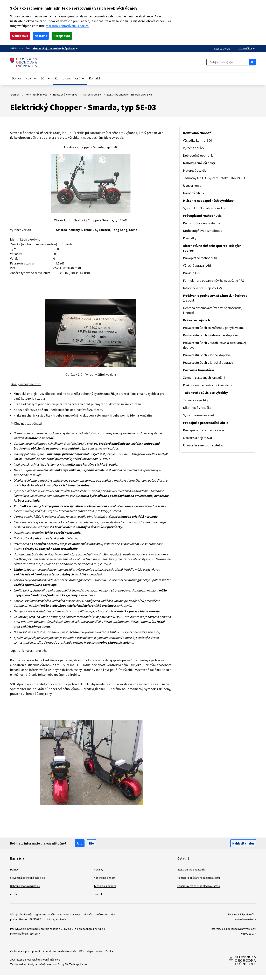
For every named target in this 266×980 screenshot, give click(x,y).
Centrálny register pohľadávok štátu (199, 891)
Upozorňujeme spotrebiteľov (203, 445)
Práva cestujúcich (198, 320)
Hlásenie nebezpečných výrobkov (210, 201)
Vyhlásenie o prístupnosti (25, 956)
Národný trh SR (94, 94)
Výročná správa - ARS (199, 265)
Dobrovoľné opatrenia (199, 155)
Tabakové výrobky (196, 400)
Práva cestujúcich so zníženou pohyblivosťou (215, 328)
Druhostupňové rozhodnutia (203, 231)
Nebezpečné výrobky (66, 94)
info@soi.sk (34, 938)
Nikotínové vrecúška (198, 408)
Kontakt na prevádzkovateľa (61, 956)
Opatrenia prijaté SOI (198, 438)
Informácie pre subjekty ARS (204, 288)
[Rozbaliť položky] (51, 78)
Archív (14, 899)
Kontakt (98, 78)
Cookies (115, 956)
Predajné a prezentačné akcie (207, 423)
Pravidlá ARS (193, 273)
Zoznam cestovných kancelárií (205, 377)
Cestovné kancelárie (200, 370)
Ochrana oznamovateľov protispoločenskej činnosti (214, 310)
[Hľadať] (253, 62)
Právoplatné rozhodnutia (203, 216)
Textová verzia (221, 48)
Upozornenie (192, 185)
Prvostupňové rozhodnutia (202, 223)
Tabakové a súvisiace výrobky (207, 393)
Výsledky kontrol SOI (198, 140)
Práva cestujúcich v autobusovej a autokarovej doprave (216, 345)
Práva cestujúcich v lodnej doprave (208, 355)
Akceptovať (64, 36)
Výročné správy (194, 148)
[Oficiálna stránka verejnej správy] (57, 48)
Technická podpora (105, 891)
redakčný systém (46, 969)
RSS (84, 956)
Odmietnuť (20, 36)
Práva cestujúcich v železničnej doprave (212, 335)
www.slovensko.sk (245, 924)
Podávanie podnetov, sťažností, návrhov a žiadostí (217, 298)
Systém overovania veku (201, 415)
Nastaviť (42, 36)
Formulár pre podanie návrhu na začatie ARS (215, 280)
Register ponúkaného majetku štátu (199, 882)
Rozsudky (190, 238)
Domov (17, 78)
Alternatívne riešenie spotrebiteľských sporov (214, 248)
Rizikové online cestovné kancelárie (209, 385)
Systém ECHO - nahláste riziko (205, 208)
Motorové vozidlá (195, 170)
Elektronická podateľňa (191, 874)
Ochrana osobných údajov (26, 891)
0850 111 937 (248, 938)
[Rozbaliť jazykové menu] (247, 48)
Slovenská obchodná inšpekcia (29, 882)
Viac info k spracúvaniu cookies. (83, 26)
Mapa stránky (98, 956)
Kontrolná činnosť (36, 94)
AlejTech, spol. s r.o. (79, 969)
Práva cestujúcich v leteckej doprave (209, 362)
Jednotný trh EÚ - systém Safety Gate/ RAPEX (217, 178)
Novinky (32, 78)
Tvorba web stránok (22, 969)
